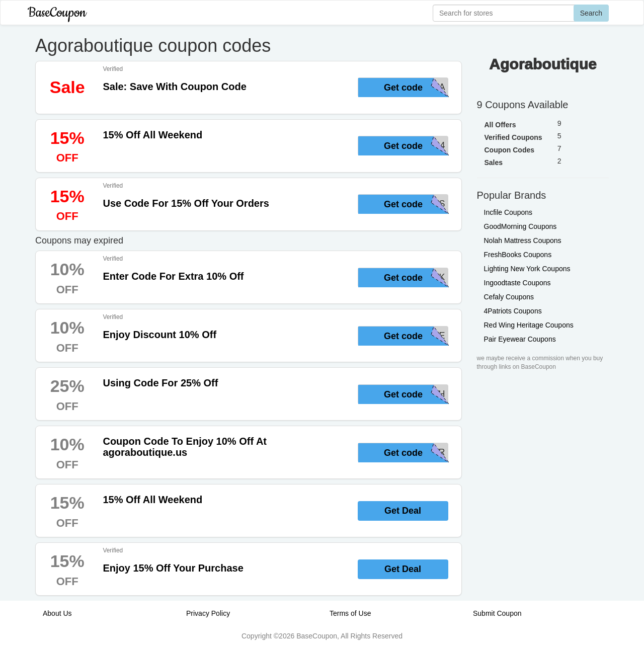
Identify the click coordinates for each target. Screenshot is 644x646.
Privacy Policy (208, 613)
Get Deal (403, 511)
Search (591, 13)
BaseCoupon (57, 13)
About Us (57, 613)
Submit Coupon (497, 613)
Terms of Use (350, 613)
